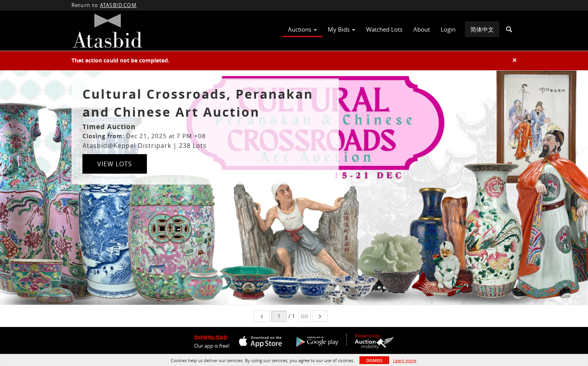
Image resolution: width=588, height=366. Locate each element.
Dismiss (374, 360)
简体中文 (482, 29)
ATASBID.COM (118, 5)
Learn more (405, 360)
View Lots (115, 164)
